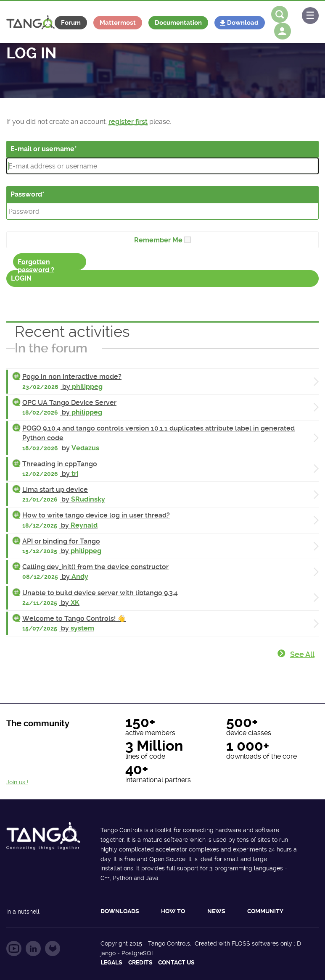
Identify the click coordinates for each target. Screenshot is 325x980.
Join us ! (17, 782)
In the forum (51, 348)
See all (302, 654)
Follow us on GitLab (53, 948)
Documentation (178, 23)
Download (243, 23)
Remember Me (158, 240)
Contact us (176, 962)
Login (21, 278)
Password (26, 194)
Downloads (120, 911)
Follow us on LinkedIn (33, 948)
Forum (71, 23)
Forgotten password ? (36, 264)
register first (128, 122)
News (216, 911)
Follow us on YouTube (14, 948)
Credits (140, 962)
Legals (111, 962)
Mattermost (118, 23)
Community (265, 911)
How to (173, 911)
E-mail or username (42, 149)
